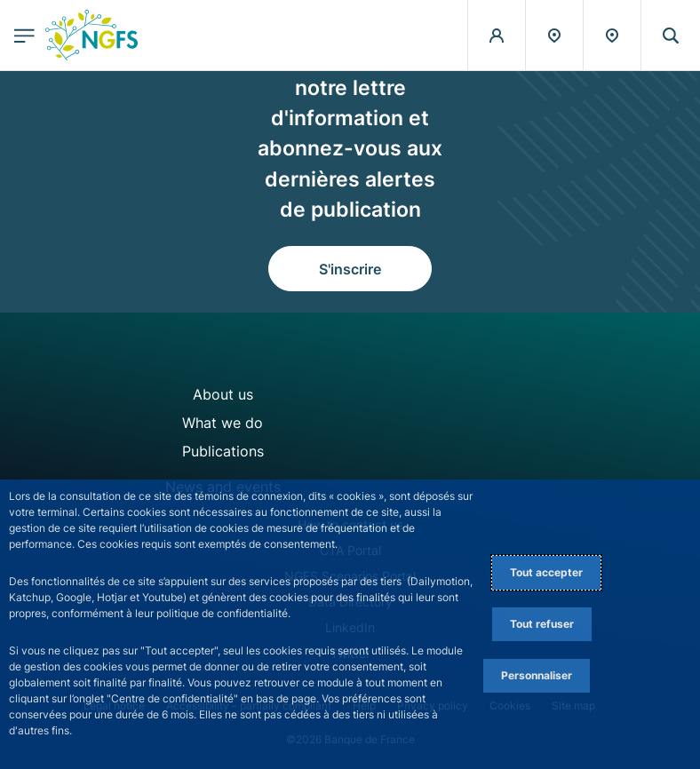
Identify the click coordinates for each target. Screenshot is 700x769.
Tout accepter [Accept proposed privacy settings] (546, 572)
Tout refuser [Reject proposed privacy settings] (542, 624)
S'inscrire (350, 269)
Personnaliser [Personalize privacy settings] (537, 675)
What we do (223, 423)
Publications (223, 451)
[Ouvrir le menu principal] (24, 35)
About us (223, 394)
